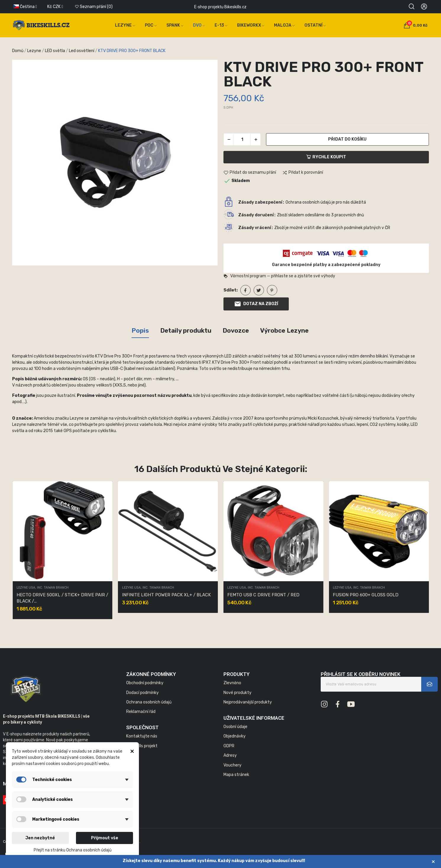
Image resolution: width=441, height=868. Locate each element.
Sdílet (245, 290)
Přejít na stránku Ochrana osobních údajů (73, 850)
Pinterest (272, 290)
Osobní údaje (235, 727)
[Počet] (242, 139)
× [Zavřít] (433, 861)
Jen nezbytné (40, 838)
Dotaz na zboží (256, 304)
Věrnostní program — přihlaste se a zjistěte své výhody (279, 276)
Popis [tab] (140, 330)
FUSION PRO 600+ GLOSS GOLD (366, 595)
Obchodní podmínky (145, 683)
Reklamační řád (141, 712)
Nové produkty (237, 693)
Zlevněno (232, 683)
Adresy (230, 755)
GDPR (229, 746)
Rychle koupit (326, 157)
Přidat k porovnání (303, 173)
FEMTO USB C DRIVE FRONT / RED (263, 595)
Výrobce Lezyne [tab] (284, 330)
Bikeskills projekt (142, 746)
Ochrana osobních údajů (149, 702)
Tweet (259, 290)
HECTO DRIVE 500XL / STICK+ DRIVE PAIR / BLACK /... (62, 598)
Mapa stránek (236, 775)
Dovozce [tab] (236, 330)
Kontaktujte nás (142, 736)
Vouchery (232, 765)
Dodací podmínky (142, 693)
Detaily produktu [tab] (186, 330)
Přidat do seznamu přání (250, 173)
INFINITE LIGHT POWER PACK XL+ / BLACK (166, 595)
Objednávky (235, 736)
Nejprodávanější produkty (248, 702)
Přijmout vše (105, 838)
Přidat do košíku (347, 139)
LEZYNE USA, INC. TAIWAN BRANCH (43, 588)
